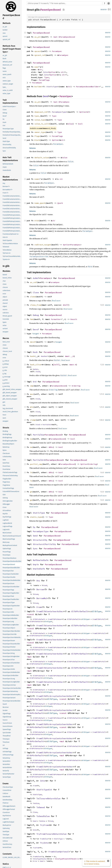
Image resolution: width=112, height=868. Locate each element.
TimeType (6, 835)
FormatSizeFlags (8, 488)
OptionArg (6, 828)
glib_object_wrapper (10, 396)
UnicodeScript (7, 838)
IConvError (6, 812)
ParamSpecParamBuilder (11, 644)
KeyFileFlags (7, 517)
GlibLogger (6, 504)
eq (31, 439)
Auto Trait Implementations (10, 159)
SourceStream (8, 726)
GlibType (97, 611)
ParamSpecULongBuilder (11, 682)
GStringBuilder (8, 501)
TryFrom (44, 825)
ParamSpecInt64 (8, 612)
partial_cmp (36, 464)
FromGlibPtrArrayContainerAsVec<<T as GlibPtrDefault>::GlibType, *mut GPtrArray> (12, 228)
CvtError (5, 793)
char (4, 281)
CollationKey (7, 457)
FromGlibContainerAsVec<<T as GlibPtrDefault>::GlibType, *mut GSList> (12, 212)
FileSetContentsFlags (10, 472)
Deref (5, 116)
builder (5, 30)
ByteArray (6, 447)
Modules (6, 271)
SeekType (6, 832)
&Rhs (51, 447)
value (5, 325)
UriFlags (5, 748)
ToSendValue (7, 250)
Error (35, 861)
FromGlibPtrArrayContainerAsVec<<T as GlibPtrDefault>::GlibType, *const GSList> (12, 221)
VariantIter (6, 764)
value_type (6, 93)
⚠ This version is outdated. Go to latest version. (95, 863)
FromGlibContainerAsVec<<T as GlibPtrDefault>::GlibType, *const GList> (12, 196)
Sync (4, 151)
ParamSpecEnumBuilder (11, 587)
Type (46, 77)
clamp (33, 420)
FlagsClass (6, 482)
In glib (6, 266)
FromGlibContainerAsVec (50, 611)
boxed (5, 275)
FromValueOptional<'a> (11, 234)
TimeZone (6, 742)
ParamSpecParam (9, 641)
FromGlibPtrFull (99, 619)
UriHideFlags (7, 752)
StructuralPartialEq (9, 148)
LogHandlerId (7, 523)
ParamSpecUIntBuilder (10, 676)
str (40, 69)
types (5, 322)
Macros (6, 338)
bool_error (6, 342)
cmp (32, 386)
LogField (6, 520)
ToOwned (6, 247)
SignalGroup (7, 717)
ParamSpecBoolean (9, 558)
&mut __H (69, 356)
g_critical (6, 361)
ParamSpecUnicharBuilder (12, 688)
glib (37, 10)
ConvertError (7, 790)
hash (32, 356)
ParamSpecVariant (9, 698)
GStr (4, 495)
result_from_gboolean (10, 412)
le (31, 481)
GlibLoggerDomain (9, 806)
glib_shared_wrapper (10, 399)
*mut (56, 37)
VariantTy (6, 771)
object (5, 297)
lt (31, 472)
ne (31, 447)
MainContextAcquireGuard (12, 536)
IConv (5, 507)
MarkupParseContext (10, 545)
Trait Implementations (10, 101)
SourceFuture (7, 723)
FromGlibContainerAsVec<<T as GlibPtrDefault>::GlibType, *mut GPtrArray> (12, 209)
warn (4, 418)
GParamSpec (64, 102)
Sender (5, 710)
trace (4, 415)
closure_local (7, 351)
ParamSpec (7, 555)
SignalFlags (7, 714)
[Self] (56, 365)
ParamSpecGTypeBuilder (11, 606)
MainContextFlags (9, 539)
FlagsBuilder (7, 479)
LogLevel (6, 819)
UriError (5, 841)
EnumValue (6, 469)
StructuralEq (7, 145)
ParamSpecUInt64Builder (11, 672)
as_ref (33, 282)
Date (4, 460)
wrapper (5, 332)
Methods (7, 23)
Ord (4, 126)
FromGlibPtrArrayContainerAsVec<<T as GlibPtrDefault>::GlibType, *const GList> (12, 215)
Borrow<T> (6, 186)
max (32, 394)
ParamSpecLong (8, 622)
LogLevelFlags (7, 526)
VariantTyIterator (8, 774)
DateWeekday (7, 800)
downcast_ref (7, 65)
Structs (6, 428)
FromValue (44, 839)
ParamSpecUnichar (9, 685)
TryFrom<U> (7, 253)
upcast (5, 36)
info (4, 405)
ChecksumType (8, 787)
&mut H (73, 365)
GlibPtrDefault (80, 611)
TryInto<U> (6, 259)
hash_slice (36, 365)
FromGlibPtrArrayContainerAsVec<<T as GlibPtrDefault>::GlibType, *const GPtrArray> (12, 218)
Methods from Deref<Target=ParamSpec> (12, 49)
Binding (5, 431)
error (4, 294)
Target (36, 334)
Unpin (5, 167)
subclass (6, 313)
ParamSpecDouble (9, 577)
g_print (5, 380)
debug (5, 355)
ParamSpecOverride (10, 634)
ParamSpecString (9, 653)
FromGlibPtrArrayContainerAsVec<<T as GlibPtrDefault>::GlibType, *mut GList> (12, 225)
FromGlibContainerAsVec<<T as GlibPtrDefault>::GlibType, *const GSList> (12, 202)
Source (5, 720)
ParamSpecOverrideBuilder (12, 637)
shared (5, 303)
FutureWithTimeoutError (11, 491)
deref (33, 342)
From (39, 607)
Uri (4, 745)
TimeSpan (6, 739)
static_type (36, 517)
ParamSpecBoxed (11, 17)
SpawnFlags (7, 729)
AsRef (36, 278)
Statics (6, 864)
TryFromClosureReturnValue (12, 256)
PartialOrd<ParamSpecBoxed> (12, 135)
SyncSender (7, 733)
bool (80, 124)
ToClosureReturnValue (10, 244)
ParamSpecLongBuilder (11, 625)
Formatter (56, 319)
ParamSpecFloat (8, 596)
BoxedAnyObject (8, 444)
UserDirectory (7, 844)
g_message (7, 377)
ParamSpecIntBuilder (10, 618)
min (32, 407)
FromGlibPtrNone (54, 619)
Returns (33, 148)
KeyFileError (7, 816)
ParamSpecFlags (8, 590)
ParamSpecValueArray (10, 691)
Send (4, 138)
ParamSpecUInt (8, 666)
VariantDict (6, 761)
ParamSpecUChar (9, 660)
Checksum (6, 453)
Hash (4, 122)
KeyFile (5, 514)
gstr (4, 402)
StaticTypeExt (7, 240)
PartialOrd (47, 425)
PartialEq (38, 435)
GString (5, 498)
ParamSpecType (8, 129)
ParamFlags (7, 552)
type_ (5, 87)
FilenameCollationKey (10, 476)
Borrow (40, 589)
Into (45, 72)
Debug (5, 113)
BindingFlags (7, 434)
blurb (4, 59)
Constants (7, 854)
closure (5, 287)
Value (70, 124)
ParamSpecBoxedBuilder (11, 568)
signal (5, 306)
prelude (5, 300)
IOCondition (7, 511)
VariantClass (7, 847)
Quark (5, 704)
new (4, 33)
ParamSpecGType (9, 603)
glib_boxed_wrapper (10, 393)
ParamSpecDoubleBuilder (12, 580)
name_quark (7, 74)
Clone (5, 110)
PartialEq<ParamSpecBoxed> (12, 132)
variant (5, 329)
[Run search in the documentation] (65, 3)
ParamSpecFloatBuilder (11, 599)
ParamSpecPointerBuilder (12, 650)
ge (31, 500)
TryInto (44, 843)
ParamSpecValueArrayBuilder (12, 695)
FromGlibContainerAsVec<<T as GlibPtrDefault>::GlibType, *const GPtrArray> (12, 199)
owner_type (7, 81)
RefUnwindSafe (8, 164)
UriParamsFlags (8, 755)
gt (31, 492)
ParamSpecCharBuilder (11, 574)
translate (6, 319)
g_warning (6, 386)
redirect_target (8, 84)
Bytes (5, 450)
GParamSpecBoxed (67, 37)
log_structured (8, 408)
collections (6, 291)
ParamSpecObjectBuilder (11, 631)
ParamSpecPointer (9, 647)
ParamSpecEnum (8, 583)
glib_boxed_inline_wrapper (12, 389)
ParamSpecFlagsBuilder (11, 593)
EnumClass (6, 466)
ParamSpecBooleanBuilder (12, 561)
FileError (6, 803)
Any (4, 183)
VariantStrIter (7, 768)
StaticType (6, 141)
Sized (38, 372)
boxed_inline (7, 278)
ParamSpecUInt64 (9, 669)
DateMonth (6, 797)
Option (52, 72)
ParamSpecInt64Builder (11, 615)
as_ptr (5, 27)
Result (74, 319)
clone (5, 284)
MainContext (7, 533)
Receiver (6, 707)
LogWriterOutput (8, 822)
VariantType (7, 777)
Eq (3, 119)
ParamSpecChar (8, 571)
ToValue (36, 803)
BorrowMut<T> (8, 190)
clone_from (36, 305)
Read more (56, 301)
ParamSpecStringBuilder (11, 656)
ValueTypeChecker (40, 859)
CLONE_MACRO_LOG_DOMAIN (12, 857)
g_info (5, 370)
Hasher (44, 356)
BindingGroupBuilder (10, 441)
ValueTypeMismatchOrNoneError (67, 859)
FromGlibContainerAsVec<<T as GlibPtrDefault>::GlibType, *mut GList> (12, 206)
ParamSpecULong (9, 679)
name (5, 71)
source (5, 310)
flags (4, 68)
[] (109, 9)
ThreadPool (7, 736)
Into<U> (5, 237)
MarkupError (7, 825)
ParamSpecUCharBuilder (11, 663)
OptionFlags (7, 549)
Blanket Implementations (10, 178)
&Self (66, 305)
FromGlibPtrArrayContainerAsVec (54, 696)
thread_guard (7, 316)
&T (88, 112)
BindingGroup (7, 438)
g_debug (6, 364)
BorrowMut (42, 598)
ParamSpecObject (9, 628)
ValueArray (6, 758)
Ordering (76, 386)
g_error (5, 367)
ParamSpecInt (7, 609)
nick (4, 78)
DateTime (6, 463)
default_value (7, 62)
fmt (32, 319)
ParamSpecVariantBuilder (12, 701)
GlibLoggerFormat (9, 809)
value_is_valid (8, 90)
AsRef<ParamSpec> (9, 107)
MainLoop (6, 542)
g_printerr (6, 383)
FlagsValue (6, 485)
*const (31, 614)
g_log (4, 374)
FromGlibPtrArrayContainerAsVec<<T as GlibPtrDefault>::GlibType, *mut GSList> (12, 231)
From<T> (6, 193)
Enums (6, 784)
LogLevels (6, 530)
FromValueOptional (59, 852)
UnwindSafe (7, 170)
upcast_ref (6, 39)
